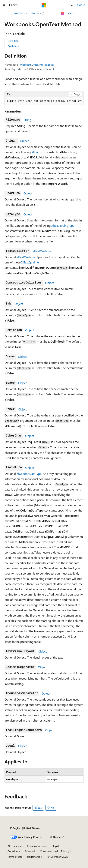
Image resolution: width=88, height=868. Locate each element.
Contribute (14, 851)
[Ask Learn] (63, 14)
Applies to (13, 46)
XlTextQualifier (42, 251)
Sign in (81, 5)
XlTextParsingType (63, 225)
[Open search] (72, 5)
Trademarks (33, 857)
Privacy (29, 851)
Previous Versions (37, 846)
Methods (36, 13)
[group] (44, 101)
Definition (13, 41)
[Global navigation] (4, 5)
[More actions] (80, 14)
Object (24, 141)
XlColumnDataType (29, 474)
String (27, 120)
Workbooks (20, 13)
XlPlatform (38, 152)
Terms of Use (15, 857)
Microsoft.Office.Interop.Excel (37, 65)
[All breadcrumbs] (8, 14)
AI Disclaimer (15, 846)
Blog (54, 846)
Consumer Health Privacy (55, 851)
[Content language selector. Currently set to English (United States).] (25, 828)
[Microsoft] (44, 5)
